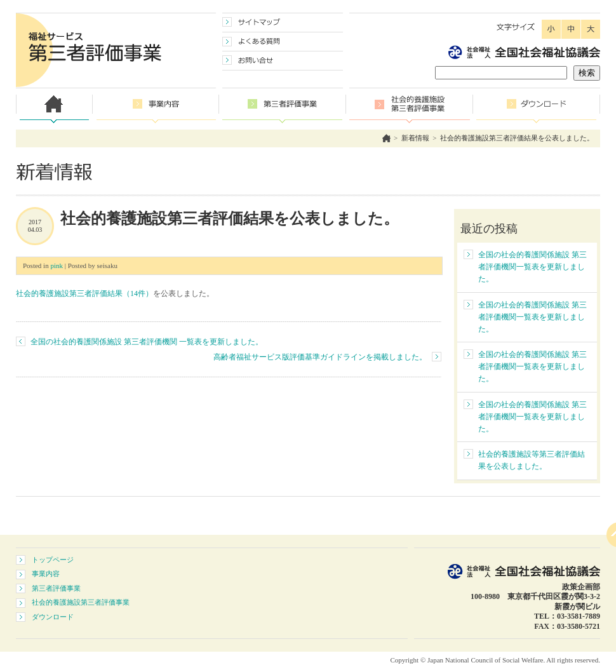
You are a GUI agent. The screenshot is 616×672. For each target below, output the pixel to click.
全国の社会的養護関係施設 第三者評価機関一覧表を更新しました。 (532, 267)
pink (57, 265)
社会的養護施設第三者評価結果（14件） (84, 293)
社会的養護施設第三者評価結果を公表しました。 (517, 138)
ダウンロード (53, 617)
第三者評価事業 (56, 588)
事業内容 (46, 574)
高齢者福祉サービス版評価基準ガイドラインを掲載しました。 (320, 357)
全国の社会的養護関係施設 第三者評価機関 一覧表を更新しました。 (147, 342)
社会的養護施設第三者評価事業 (81, 602)
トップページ (53, 560)
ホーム (386, 138)
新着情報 (415, 138)
